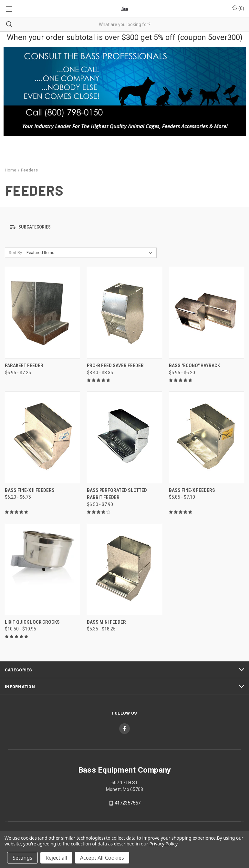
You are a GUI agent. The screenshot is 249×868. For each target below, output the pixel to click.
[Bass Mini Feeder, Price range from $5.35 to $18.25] (124, 569)
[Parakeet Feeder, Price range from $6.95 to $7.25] (42, 313)
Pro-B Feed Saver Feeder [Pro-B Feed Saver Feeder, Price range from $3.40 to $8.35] (115, 366)
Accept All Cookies (102, 858)
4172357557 (128, 803)
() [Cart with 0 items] (238, 8)
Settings (22, 858)
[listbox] (91, 253)
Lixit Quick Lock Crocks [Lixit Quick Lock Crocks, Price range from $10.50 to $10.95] (32, 622)
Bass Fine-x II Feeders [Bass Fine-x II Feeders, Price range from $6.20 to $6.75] (30, 490)
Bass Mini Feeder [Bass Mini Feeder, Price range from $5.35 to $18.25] (106, 622)
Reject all (56, 858)
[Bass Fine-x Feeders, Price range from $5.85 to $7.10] (207, 437)
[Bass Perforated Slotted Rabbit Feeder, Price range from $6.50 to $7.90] (124, 437)
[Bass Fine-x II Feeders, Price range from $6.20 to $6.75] (42, 437)
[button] (124, 227)
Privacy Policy (163, 844)
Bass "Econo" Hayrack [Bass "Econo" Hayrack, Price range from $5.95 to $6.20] (194, 366)
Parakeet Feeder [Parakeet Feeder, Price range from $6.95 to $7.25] (24, 366)
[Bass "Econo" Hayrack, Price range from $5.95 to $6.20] (207, 313)
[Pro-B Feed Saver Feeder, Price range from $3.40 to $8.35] (124, 313)
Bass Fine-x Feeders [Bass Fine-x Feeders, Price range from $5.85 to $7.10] (192, 490)
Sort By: (16, 253)
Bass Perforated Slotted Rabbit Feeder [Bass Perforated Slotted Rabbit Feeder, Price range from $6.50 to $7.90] (117, 494)
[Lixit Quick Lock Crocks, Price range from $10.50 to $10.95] (42, 569)
